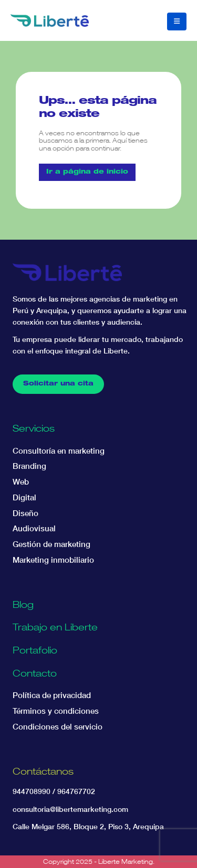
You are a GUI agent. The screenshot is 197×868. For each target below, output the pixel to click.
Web (21, 482)
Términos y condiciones (56, 711)
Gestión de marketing (51, 544)
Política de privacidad (52, 695)
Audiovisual (34, 528)
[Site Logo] (50, 20)
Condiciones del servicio (58, 727)
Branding (29, 466)
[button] (177, 22)
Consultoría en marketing (59, 451)
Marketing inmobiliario (53, 560)
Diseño (25, 513)
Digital (24, 497)
